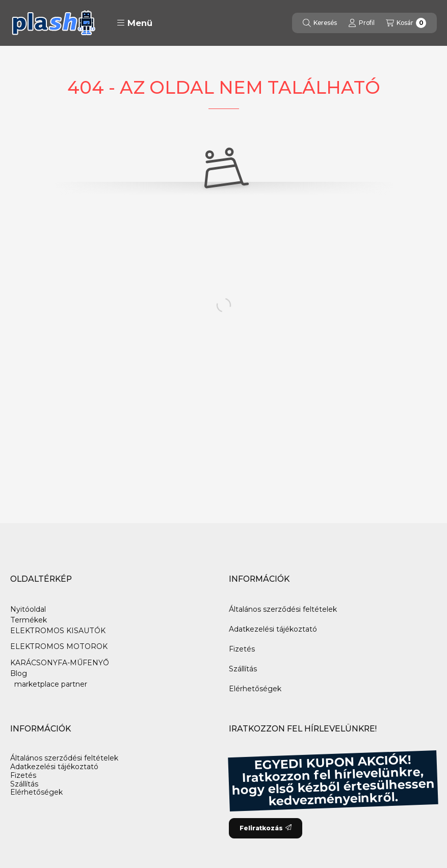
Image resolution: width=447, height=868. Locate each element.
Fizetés (242, 649)
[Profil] (361, 23)
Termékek (29, 620)
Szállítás (243, 669)
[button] (135, 23)
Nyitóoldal (28, 609)
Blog (19, 673)
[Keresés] (320, 23)
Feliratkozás (266, 828)
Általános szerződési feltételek (283, 609)
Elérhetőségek (255, 689)
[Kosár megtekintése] (406, 23)
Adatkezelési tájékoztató (273, 629)
